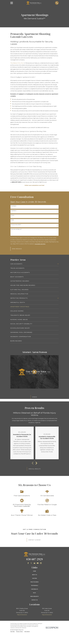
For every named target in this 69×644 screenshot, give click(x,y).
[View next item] (36, 463)
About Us (34, 575)
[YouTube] (38, 563)
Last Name (14, 211)
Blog (34, 593)
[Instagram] (41, 563)
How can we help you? (16, 229)
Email (12, 220)
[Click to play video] (34, 372)
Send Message (17, 249)
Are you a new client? (16, 225)
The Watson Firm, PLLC (17, 63)
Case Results (34, 589)
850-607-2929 (34, 559)
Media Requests (34, 596)
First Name (14, 206)
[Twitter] (31, 563)
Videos (34, 397)
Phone (13, 215)
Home (34, 571)
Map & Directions (22, 615)
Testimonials (34, 586)
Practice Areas (34, 582)
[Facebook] (28, 563)
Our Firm (34, 578)
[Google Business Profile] (34, 563)
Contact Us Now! (34, 540)
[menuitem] (34, 264)
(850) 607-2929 (42, 128)
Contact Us (34, 600)
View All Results (35, 469)
